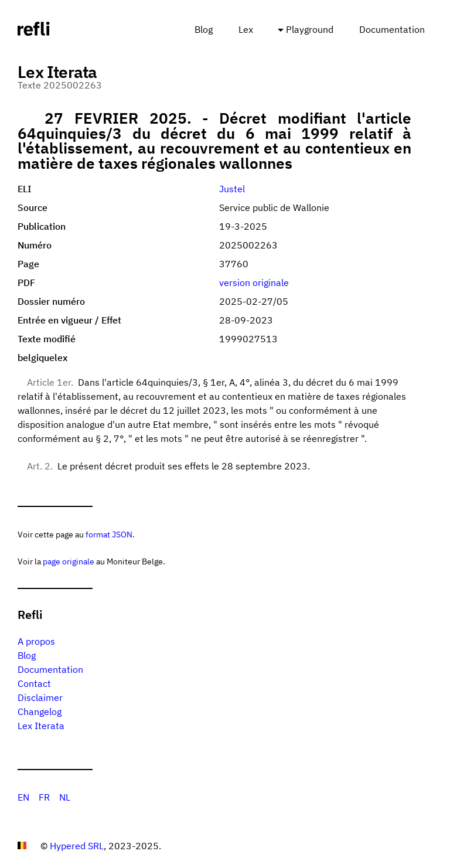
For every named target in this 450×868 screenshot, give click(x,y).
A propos (36, 641)
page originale (69, 561)
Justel (232, 189)
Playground (310, 29)
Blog (204, 29)
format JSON (109, 534)
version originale (254, 282)
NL (65, 797)
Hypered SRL (77, 846)
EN (23, 797)
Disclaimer (40, 697)
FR (44, 797)
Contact (34, 683)
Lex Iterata (41, 726)
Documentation (392, 29)
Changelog (40, 712)
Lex (246, 29)
